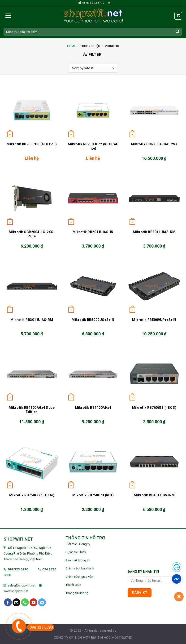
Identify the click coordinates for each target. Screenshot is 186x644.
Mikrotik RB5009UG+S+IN (93, 320)
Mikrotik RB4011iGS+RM (154, 495)
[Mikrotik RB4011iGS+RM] (154, 462)
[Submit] (177, 32)
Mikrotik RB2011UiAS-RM (154, 232)
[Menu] (8, 16)
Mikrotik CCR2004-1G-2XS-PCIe (32, 234)
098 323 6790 (18, 569)
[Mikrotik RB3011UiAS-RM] (32, 286)
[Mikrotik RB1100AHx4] (93, 374)
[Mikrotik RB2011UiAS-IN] (93, 198)
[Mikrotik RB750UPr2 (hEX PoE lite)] (93, 110)
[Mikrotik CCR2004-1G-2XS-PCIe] (32, 198)
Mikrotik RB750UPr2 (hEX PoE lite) (93, 146)
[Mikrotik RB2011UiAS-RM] (154, 198)
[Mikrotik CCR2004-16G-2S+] (154, 110)
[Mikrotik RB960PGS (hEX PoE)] (32, 110)
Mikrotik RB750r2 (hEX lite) (32, 495)
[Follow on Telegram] (42, 602)
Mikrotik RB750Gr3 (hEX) (93, 495)
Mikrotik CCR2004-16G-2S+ (154, 144)
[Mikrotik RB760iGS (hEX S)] (154, 374)
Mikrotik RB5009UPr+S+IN (154, 320)
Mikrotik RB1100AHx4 (93, 408)
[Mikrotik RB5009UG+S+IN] (93, 286)
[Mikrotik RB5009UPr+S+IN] (154, 286)
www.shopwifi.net (16, 591)
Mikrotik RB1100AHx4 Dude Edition (32, 410)
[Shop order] (93, 68)
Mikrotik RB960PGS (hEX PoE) (32, 144)
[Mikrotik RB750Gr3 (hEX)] (93, 462)
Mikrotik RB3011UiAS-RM (32, 320)
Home (71, 46)
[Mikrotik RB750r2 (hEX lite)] (32, 462)
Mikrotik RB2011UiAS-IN (93, 232)
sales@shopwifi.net (22, 585)
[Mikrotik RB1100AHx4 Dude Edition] (32, 374)
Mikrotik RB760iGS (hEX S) (154, 408)
